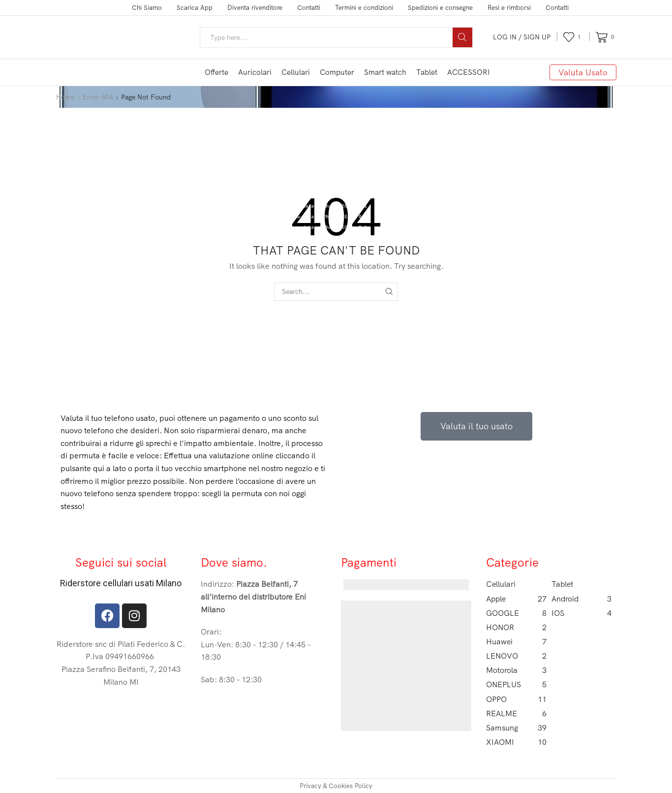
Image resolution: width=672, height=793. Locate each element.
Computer (337, 72)
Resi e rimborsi (509, 7)
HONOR (516, 627)
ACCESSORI (469, 72)
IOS (582, 613)
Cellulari (296, 72)
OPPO (516, 699)
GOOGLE (516, 613)
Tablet (427, 72)
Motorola (516, 670)
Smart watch (385, 72)
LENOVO (516, 656)
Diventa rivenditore (255, 7)
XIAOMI (516, 742)
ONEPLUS (516, 684)
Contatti (309, 7)
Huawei (516, 642)
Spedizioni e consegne (440, 7)
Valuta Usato (583, 72)
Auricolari (255, 72)
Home (65, 97)
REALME (516, 714)
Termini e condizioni (364, 7)
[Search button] (462, 37)
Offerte (216, 72)
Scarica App (195, 7)
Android (582, 599)
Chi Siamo (147, 7)
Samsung (516, 728)
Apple (516, 599)
